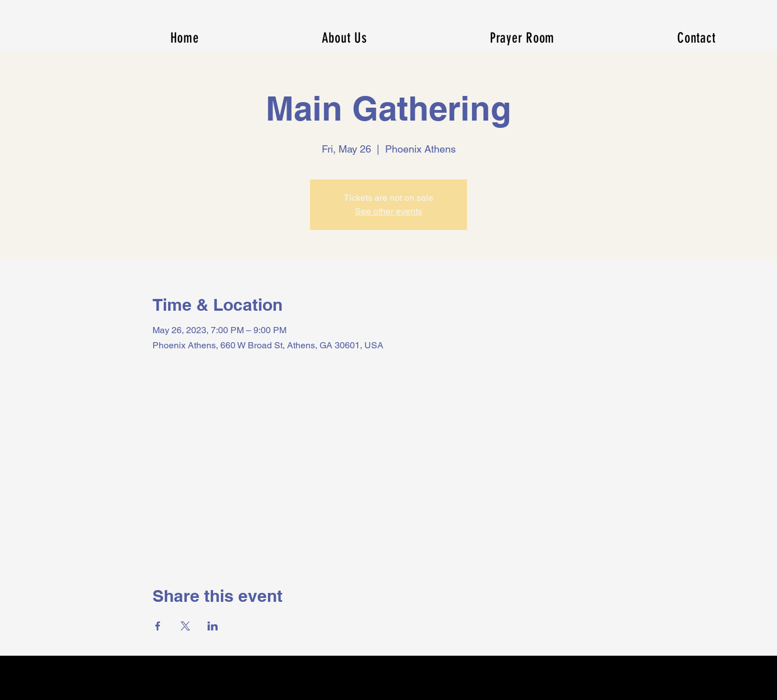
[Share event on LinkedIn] (213, 626)
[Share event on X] (185, 626)
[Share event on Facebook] (158, 626)
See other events (388, 211)
